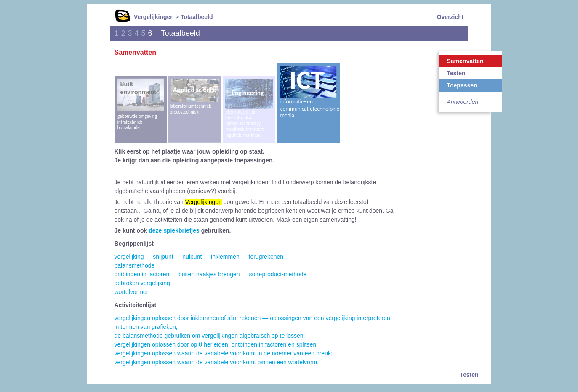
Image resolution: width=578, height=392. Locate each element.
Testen (456, 73)
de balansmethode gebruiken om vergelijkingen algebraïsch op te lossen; (210, 336)
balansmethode (135, 265)
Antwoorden (463, 102)
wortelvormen (132, 292)
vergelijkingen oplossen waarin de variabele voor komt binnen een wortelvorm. (217, 362)
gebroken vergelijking (142, 283)
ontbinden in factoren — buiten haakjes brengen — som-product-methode (211, 274)
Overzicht (450, 17)
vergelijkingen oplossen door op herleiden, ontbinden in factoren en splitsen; (216, 344)
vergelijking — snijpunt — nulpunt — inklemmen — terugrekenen (199, 257)
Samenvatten (465, 61)
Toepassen (462, 85)
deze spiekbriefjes (174, 230)
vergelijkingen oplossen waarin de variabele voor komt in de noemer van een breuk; (224, 353)
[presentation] (200, 344)
